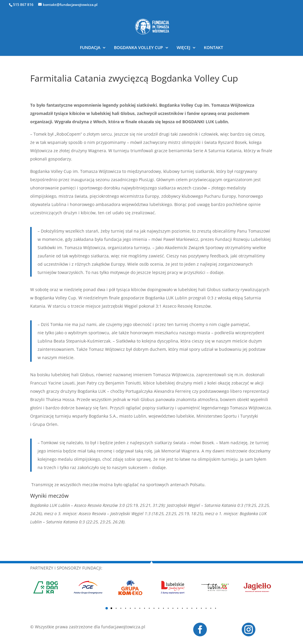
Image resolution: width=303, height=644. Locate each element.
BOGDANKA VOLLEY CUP (138, 48)
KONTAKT (213, 48)
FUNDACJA (90, 48)
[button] (107, 608)
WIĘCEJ (183, 48)
